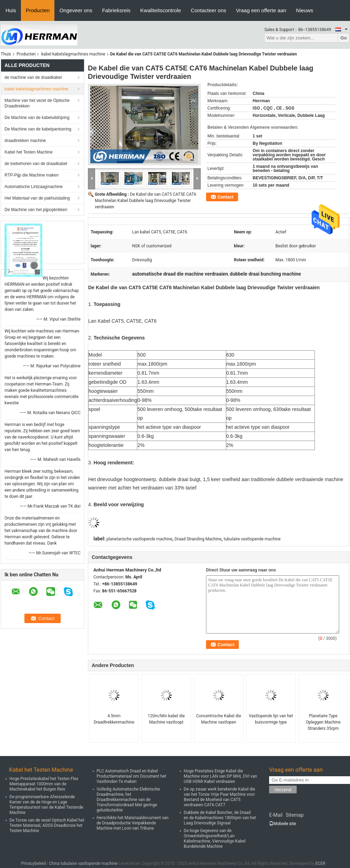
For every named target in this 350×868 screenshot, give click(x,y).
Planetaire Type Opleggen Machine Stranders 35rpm (323, 722)
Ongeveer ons (76, 10)
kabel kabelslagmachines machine (73, 54)
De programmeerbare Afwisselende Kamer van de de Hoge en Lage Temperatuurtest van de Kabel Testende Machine (46, 805)
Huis (11, 10)
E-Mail (276, 815)
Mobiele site (283, 824)
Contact (226, 197)
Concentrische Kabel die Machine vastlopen (219, 719)
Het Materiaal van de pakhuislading (37, 198)
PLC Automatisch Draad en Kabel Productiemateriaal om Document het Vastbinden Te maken (131, 776)
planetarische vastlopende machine (139, 539)
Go (344, 38)
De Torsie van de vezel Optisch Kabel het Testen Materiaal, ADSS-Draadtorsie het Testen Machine (47, 825)
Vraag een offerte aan (261, 10)
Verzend (283, 790)
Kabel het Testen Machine (29, 152)
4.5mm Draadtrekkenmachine (114, 719)
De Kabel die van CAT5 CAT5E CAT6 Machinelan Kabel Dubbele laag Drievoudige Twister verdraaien (146, 201)
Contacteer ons (208, 10)
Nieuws (305, 10)
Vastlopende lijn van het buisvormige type (271, 719)
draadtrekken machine (25, 141)
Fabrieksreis (116, 10)
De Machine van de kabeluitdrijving (37, 118)
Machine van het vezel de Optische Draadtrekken (37, 103)
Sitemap (294, 815)
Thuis (6, 54)
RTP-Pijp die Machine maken (32, 175)
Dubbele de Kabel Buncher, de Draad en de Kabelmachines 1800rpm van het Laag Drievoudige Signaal (220, 818)
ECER (321, 863)
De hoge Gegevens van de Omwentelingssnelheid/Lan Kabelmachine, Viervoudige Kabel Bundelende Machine (215, 839)
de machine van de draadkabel (33, 77)
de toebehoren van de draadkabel (36, 164)
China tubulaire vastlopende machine (83, 863)
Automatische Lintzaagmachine (34, 187)
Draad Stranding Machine (198, 539)
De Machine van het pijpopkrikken (36, 210)
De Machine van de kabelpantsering (38, 129)
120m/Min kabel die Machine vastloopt (166, 719)
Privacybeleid (33, 863)
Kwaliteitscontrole (161, 10)
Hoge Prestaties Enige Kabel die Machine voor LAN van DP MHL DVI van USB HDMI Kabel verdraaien (220, 776)
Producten (38, 10)
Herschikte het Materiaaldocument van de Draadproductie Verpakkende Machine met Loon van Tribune (132, 823)
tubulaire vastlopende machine (252, 539)
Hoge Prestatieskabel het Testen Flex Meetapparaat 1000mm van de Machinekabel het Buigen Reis (44, 784)
